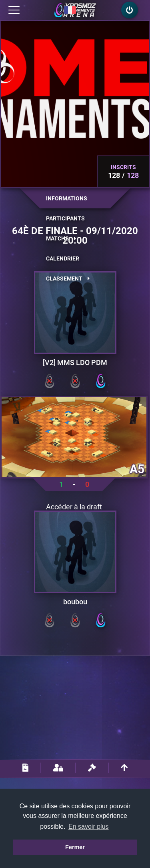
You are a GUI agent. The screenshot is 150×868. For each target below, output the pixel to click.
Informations (67, 198)
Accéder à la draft (74, 507)
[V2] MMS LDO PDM (75, 363)
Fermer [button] (75, 847)
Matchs (61, 238)
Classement (68, 279)
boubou (75, 602)
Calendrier (63, 258)
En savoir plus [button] (89, 827)
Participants (65, 218)
